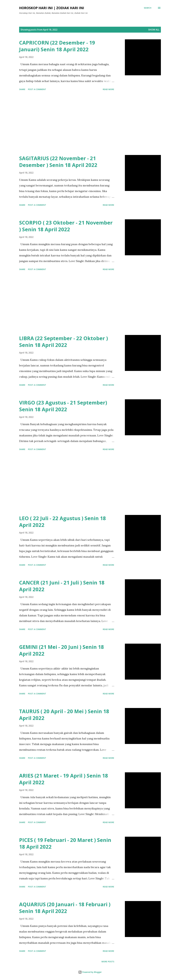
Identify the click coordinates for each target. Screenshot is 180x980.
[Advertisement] (67, 123)
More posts (108, 962)
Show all (154, 30)
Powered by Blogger (90, 972)
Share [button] (22, 89)
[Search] (148, 8)
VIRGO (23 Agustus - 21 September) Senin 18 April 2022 (63, 406)
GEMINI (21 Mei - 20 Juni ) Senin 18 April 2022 (62, 650)
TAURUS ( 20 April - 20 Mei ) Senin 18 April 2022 (64, 715)
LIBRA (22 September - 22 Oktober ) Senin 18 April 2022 (63, 342)
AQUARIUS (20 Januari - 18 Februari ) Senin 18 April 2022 (65, 908)
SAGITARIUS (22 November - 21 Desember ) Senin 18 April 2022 (58, 162)
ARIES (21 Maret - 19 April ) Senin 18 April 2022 (64, 779)
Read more (108, 89)
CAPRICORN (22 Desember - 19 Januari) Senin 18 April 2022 (57, 46)
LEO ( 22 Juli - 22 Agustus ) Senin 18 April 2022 (63, 522)
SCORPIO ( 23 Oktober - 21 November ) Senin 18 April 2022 (66, 226)
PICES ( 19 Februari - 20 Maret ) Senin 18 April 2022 (65, 843)
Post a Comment (37, 89)
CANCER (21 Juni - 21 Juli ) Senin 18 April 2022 (62, 586)
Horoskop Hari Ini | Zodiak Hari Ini (52, 8)
